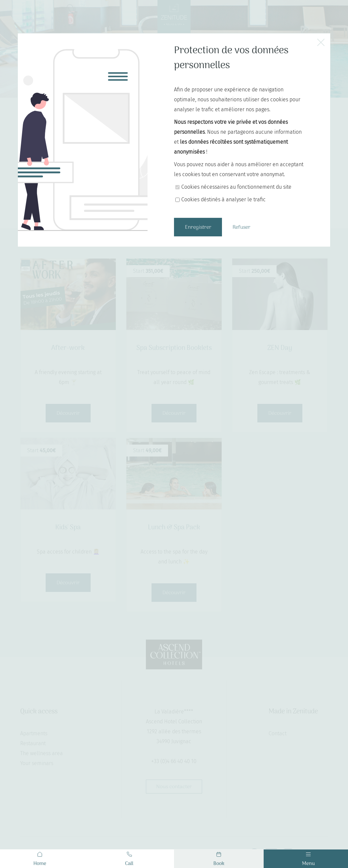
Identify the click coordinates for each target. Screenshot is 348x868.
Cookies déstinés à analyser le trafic (223, 199)
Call (129, 860)
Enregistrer (198, 227)
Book (219, 860)
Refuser (241, 227)
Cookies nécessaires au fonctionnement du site (236, 187)
